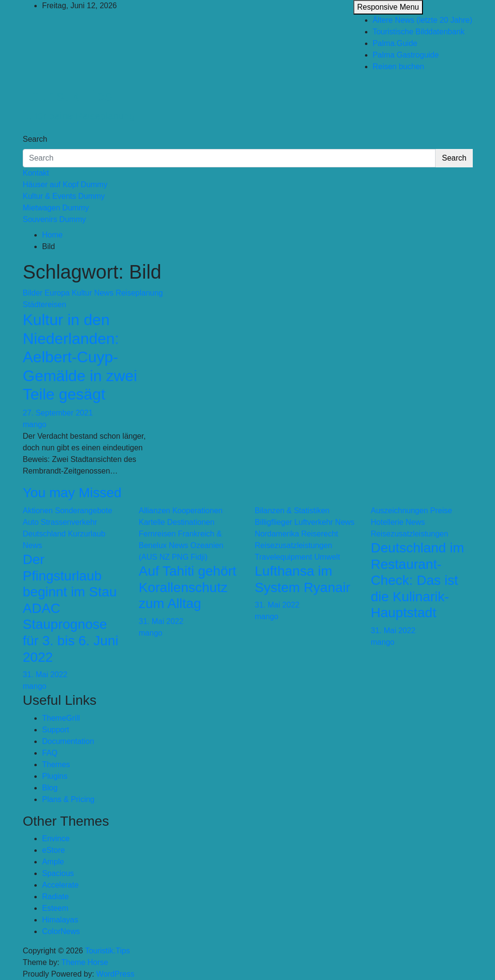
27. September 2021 (58, 413)
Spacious (58, 873)
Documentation (68, 741)
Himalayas (60, 920)
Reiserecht (320, 534)
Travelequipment (284, 557)
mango (35, 424)
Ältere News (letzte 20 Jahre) (422, 20)
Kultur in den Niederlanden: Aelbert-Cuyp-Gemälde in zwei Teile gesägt (80, 357)
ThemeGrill (61, 718)
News (104, 293)
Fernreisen (157, 534)
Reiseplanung (139, 293)
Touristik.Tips (68, 96)
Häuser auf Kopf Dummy (65, 185)
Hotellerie (387, 522)
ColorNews (61, 931)
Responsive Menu (388, 7)
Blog (50, 788)
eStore (53, 850)
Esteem (55, 908)
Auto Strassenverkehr (60, 522)
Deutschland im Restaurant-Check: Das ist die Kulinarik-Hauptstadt (417, 580)
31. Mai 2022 (45, 675)
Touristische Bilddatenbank (419, 32)
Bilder (33, 293)
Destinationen (191, 522)
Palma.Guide (395, 43)
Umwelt (327, 557)
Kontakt (36, 173)
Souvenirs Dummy (54, 219)
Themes (56, 765)
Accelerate (60, 885)
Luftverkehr (314, 522)
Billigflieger (273, 522)
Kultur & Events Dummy (64, 196)
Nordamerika (277, 534)
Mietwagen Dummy (56, 208)
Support (56, 730)
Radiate (55, 897)
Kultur (82, 293)
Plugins (55, 776)
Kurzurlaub (86, 534)
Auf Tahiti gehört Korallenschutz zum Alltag (188, 587)
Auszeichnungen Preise (411, 511)
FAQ (50, 753)
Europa (57, 293)
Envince (56, 839)
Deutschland (44, 534)
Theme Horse (85, 962)
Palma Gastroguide (406, 55)
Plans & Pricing (68, 799)
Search (35, 139)
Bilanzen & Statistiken (292, 511)
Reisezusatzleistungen (293, 545)
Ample (53, 862)
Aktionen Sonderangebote (67, 511)
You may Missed (72, 493)
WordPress (115, 974)
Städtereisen (44, 304)
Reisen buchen (399, 67)
